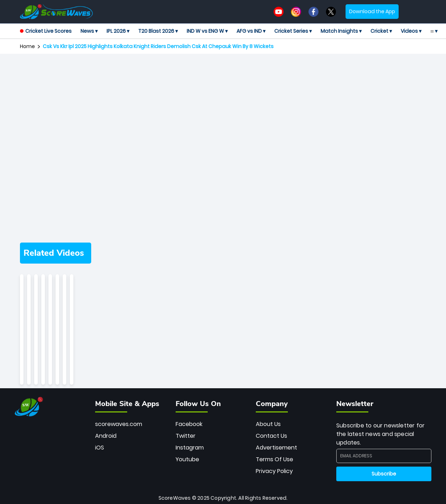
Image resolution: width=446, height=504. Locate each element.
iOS (100, 448)
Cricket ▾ (381, 31)
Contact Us (271, 436)
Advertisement (276, 448)
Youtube (187, 459)
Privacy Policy (274, 471)
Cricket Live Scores (46, 31)
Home (27, 46)
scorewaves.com (119, 424)
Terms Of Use (274, 459)
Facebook (189, 424)
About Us (268, 424)
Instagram (190, 448)
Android (106, 436)
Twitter (186, 436)
